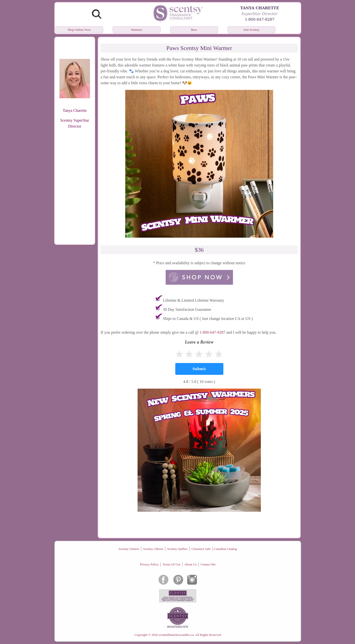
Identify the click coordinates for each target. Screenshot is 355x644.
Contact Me (208, 564)
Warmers (137, 30)
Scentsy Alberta (153, 549)
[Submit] (199, 369)
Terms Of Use (171, 564)
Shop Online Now (79, 30)
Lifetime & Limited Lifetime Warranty (194, 300)
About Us (191, 564)
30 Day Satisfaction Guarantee (187, 309)
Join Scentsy (251, 30)
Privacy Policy (149, 564)
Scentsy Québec (177, 549)
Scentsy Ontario (129, 549)
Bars (194, 30)
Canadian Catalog (225, 549)
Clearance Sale (201, 549)
